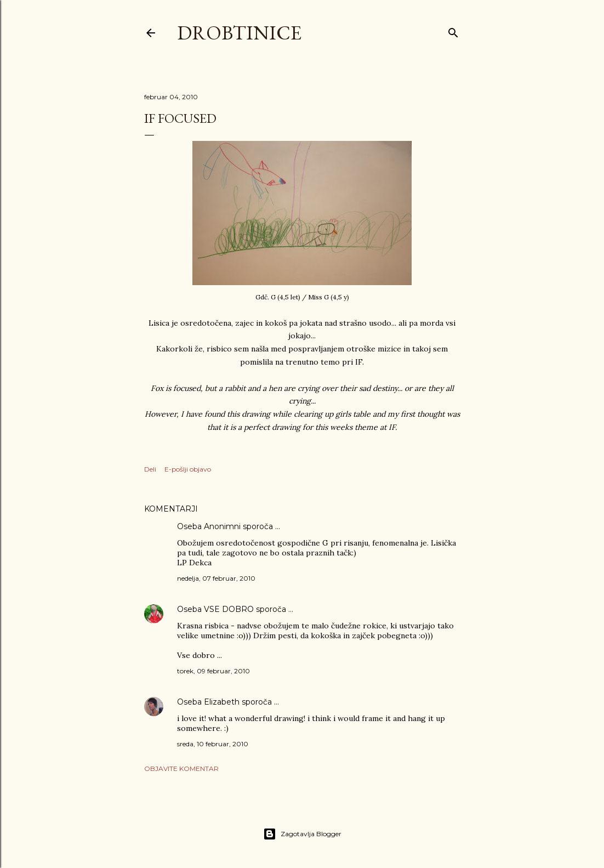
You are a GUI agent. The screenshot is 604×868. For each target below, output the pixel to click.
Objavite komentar (181, 768)
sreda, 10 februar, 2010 (213, 744)
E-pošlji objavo (188, 469)
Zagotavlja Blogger (302, 834)
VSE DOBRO (230, 609)
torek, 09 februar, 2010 (213, 671)
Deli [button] (150, 469)
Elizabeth (222, 702)
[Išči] (453, 30)
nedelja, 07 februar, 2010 (216, 578)
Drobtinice (239, 33)
